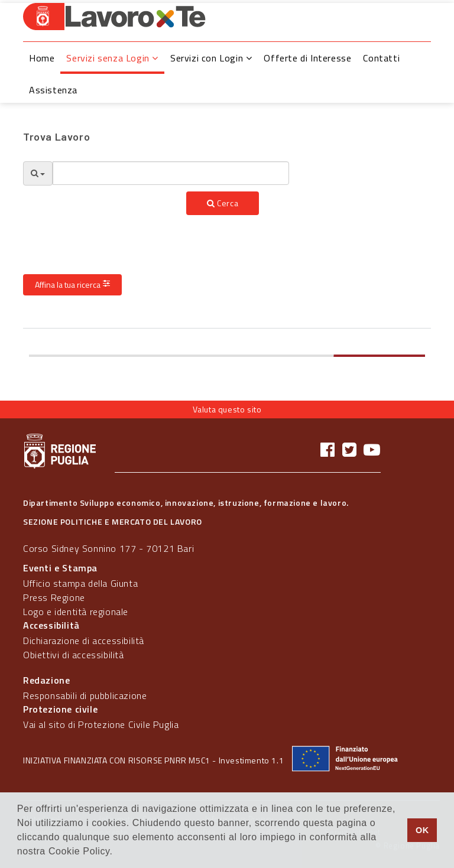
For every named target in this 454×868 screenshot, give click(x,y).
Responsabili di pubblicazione (85, 695)
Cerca (223, 203)
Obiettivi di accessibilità (74, 655)
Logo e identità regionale (76, 612)
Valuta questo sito (227, 409)
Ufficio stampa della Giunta (80, 583)
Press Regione (54, 597)
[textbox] (171, 173)
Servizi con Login (211, 58)
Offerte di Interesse (307, 58)
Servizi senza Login (112, 58)
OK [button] (422, 830)
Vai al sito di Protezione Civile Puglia (101, 724)
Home (42, 58)
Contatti (381, 58)
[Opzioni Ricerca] (38, 173)
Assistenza (53, 90)
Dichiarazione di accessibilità (84, 641)
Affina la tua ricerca (72, 285)
